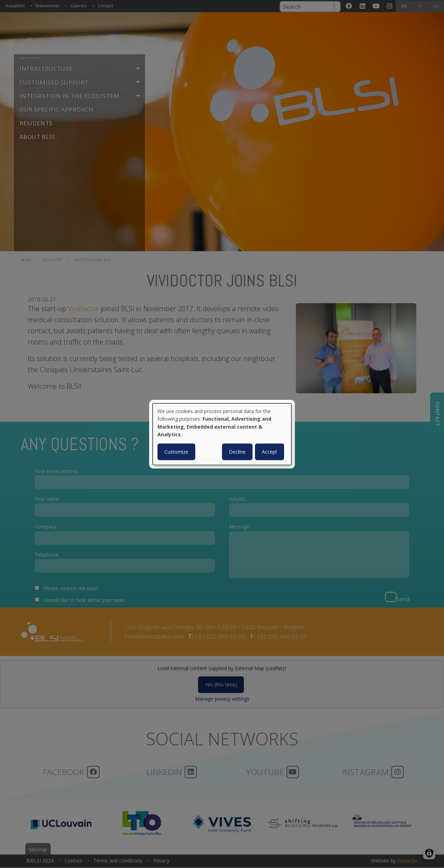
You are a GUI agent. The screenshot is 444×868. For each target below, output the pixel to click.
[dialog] (222, 434)
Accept (270, 452)
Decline (237, 452)
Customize (176, 452)
